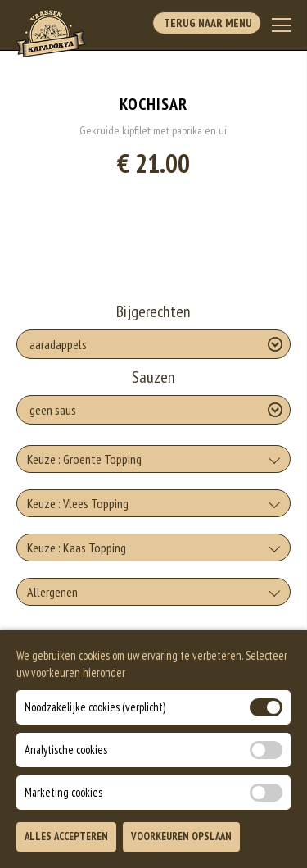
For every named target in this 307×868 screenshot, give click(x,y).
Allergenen (52, 592)
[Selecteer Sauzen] (153, 410)
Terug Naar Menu (207, 23)
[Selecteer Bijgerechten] (153, 344)
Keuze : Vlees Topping (78, 503)
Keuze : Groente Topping (84, 459)
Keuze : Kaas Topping (77, 548)
